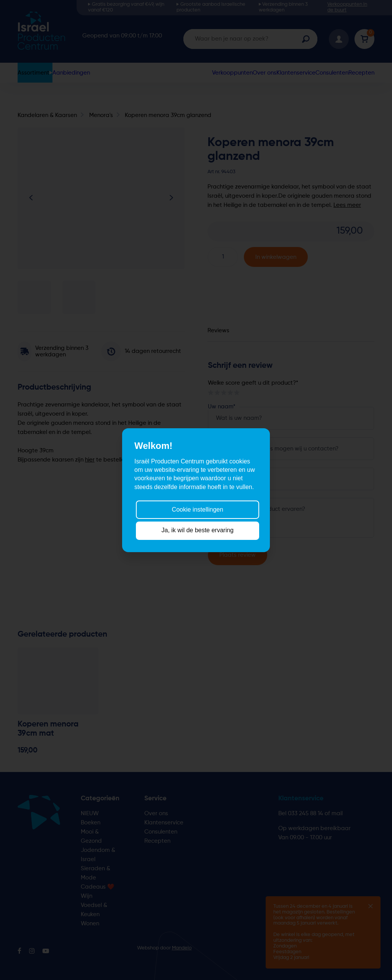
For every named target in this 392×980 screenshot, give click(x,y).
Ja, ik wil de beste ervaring (198, 530)
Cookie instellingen (198, 510)
